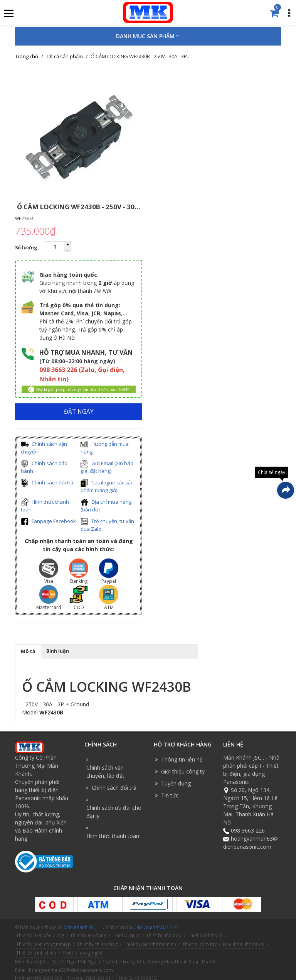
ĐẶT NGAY (79, 412)
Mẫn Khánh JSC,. (81, 927)
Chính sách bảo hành (44, 467)
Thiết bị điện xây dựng (40, 935)
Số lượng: (28, 248)
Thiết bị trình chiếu (36, 953)
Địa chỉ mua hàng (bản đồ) (106, 506)
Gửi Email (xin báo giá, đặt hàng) (107, 467)
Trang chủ (27, 56)
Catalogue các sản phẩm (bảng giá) (107, 487)
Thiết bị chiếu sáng (97, 944)
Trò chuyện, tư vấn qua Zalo (107, 525)
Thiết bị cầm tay (199, 944)
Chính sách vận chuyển (44, 448)
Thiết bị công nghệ (82, 953)
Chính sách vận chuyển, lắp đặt (105, 772)
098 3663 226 (248, 830)
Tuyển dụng (176, 783)
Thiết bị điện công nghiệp (44, 944)
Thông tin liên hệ (182, 759)
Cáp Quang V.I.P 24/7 (156, 927)
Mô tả (28, 651)
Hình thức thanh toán (45, 506)
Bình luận (58, 651)
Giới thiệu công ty (183, 771)
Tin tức (170, 795)
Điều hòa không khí (244, 944)
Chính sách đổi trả (47, 483)
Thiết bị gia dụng (88, 935)
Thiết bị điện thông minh (150, 944)
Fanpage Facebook (48, 522)
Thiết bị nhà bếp (164, 935)
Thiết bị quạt (126, 935)
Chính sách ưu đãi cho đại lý (114, 812)
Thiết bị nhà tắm (205, 935)
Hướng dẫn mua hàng (105, 448)
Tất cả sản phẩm (64, 56)
